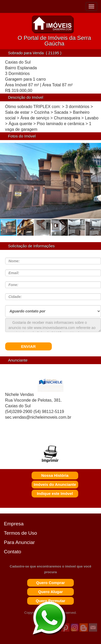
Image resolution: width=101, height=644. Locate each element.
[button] (95, 183)
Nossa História (55, 475)
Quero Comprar (51, 583)
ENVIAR (28, 346)
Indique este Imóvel (55, 493)
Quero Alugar (50, 592)
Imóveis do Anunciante (55, 484)
